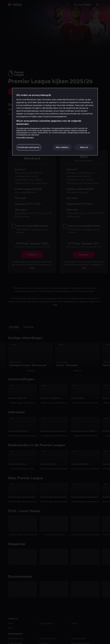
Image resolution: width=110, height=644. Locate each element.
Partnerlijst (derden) (25, 138)
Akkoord (84, 147)
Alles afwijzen (62, 147)
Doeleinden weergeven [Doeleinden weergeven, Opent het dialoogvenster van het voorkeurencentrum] (29, 147)
